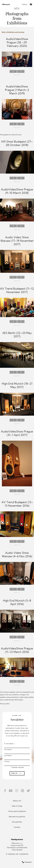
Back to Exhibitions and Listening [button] (13, 32)
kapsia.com (29, 862)
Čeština (25, 5)
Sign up (17, 773)
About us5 (17, 801)
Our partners (17, 822)
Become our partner (17, 817)
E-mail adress (17, 746)
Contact (17, 827)
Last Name (17, 757)
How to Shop (17, 806)
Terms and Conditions (17, 812)
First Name (17, 751)
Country (17, 763)
